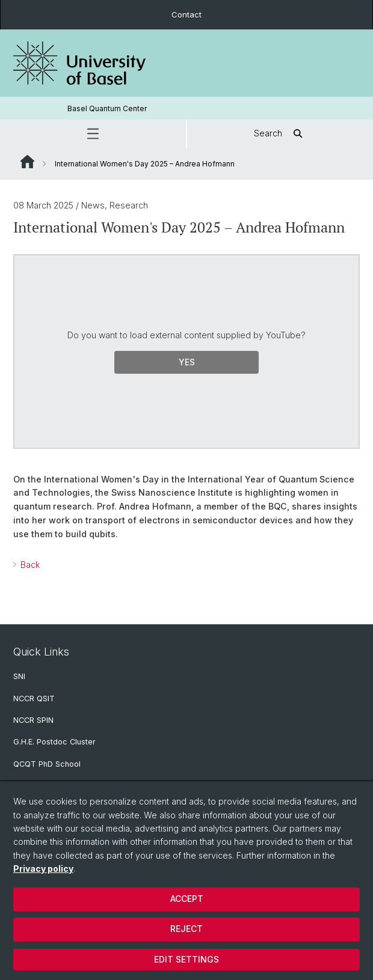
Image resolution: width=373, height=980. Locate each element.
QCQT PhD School (47, 764)
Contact (186, 14)
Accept (187, 899)
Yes (187, 362)
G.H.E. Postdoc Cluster (54, 742)
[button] (93, 134)
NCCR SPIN (33, 720)
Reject (186, 929)
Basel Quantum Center (107, 108)
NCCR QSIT (34, 698)
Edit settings (186, 959)
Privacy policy (43, 869)
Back (29, 564)
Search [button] (280, 134)
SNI (19, 676)
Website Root (27, 162)
